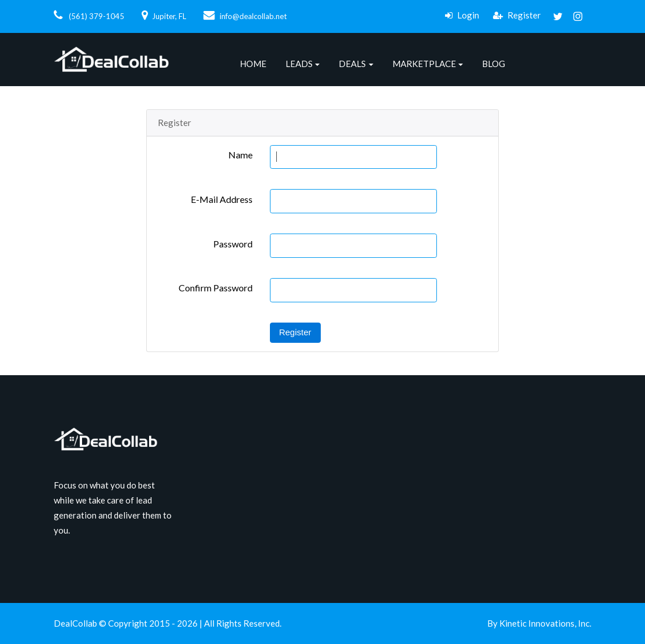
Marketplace (424, 64)
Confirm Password (216, 288)
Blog (494, 64)
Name (240, 155)
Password (233, 244)
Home (253, 64)
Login (462, 15)
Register (517, 15)
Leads (299, 64)
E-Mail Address (222, 199)
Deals (352, 64)
